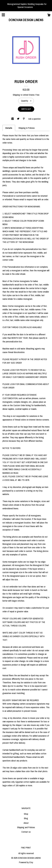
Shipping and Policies (26, 827)
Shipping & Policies (27, 128)
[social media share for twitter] (19, 119)
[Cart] (49, 16)
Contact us (26, 832)
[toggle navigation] (3, 15)
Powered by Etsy (26, 862)
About (26, 823)
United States (29, 95)
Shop (26, 814)
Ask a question (34, 119)
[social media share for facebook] (13, 119)
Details (9, 128)
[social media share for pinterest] (24, 119)
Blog (26, 818)
